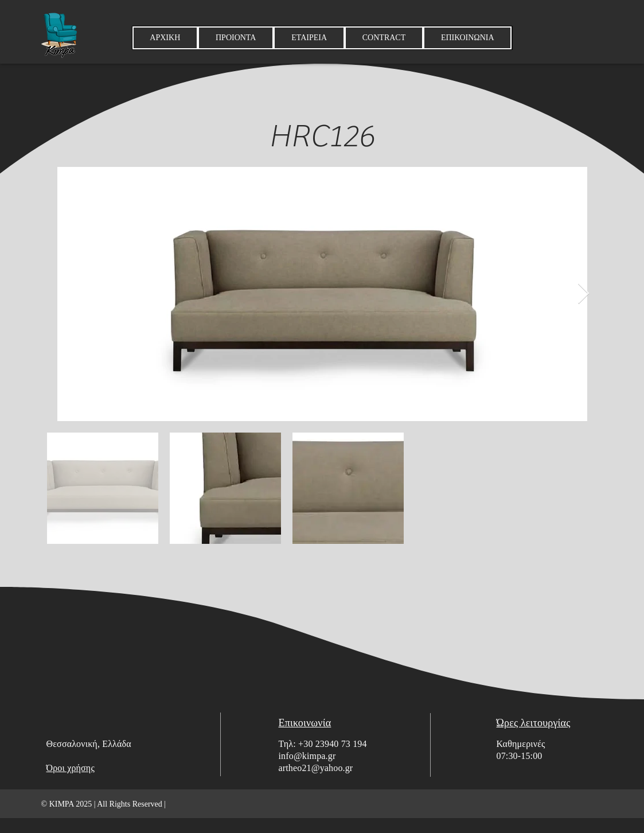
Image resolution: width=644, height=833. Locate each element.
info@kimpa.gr (307, 756)
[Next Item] (583, 294)
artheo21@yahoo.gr (316, 768)
